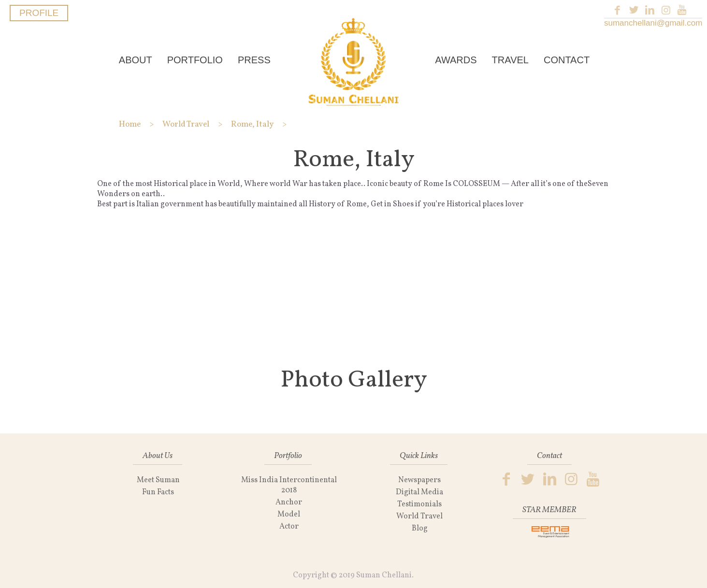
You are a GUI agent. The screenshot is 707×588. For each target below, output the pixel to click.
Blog (420, 529)
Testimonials (419, 504)
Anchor (289, 502)
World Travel (419, 516)
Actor (289, 527)
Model (289, 515)
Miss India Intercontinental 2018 (289, 485)
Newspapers (419, 480)
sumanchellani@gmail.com (653, 23)
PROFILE (39, 13)
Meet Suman (158, 480)
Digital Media (419, 492)
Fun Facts (158, 492)
